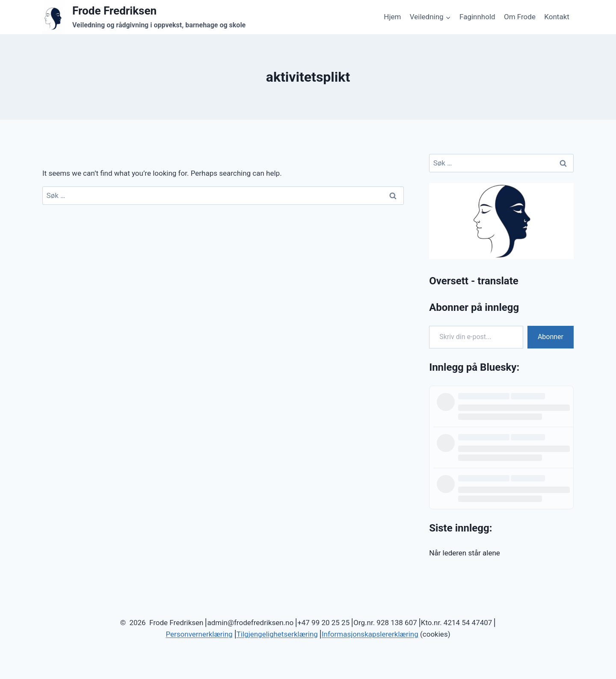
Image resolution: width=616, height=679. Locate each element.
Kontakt (557, 17)
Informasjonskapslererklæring (370, 634)
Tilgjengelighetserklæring (277, 634)
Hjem (392, 17)
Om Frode (520, 17)
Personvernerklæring (199, 634)
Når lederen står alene (465, 553)
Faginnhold (477, 17)
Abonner (551, 337)
